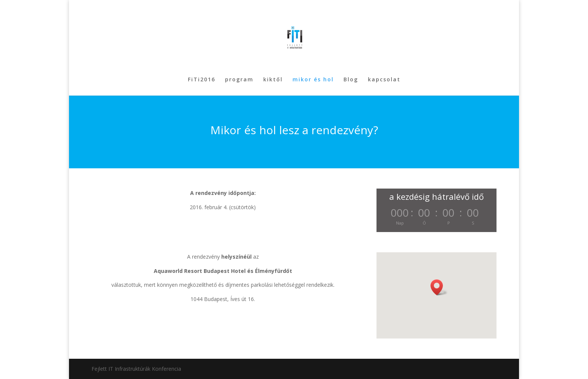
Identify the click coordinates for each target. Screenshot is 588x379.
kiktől (273, 80)
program (239, 80)
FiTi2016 (202, 80)
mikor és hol (313, 80)
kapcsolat (384, 80)
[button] (439, 287)
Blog (351, 80)
